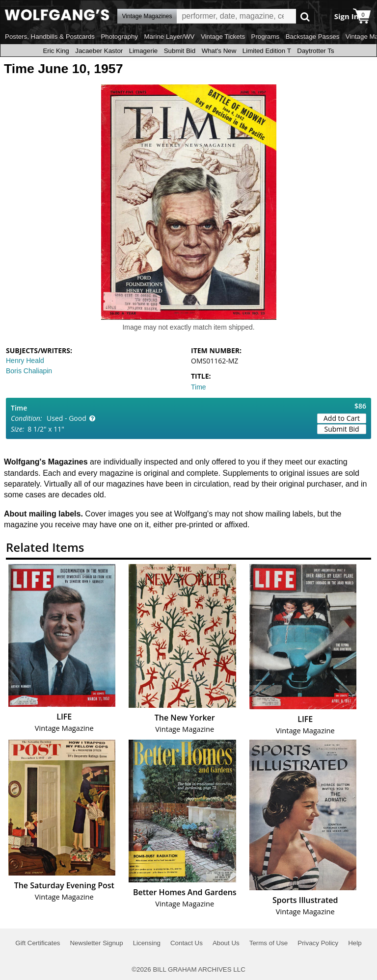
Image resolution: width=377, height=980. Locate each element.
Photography (119, 37)
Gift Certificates (38, 943)
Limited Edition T (267, 51)
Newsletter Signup (96, 943)
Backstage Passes (313, 37)
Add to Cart (342, 418)
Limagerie (144, 51)
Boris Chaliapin (29, 371)
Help (355, 943)
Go (305, 16)
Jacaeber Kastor (99, 51)
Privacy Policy (318, 943)
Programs (266, 37)
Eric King (56, 51)
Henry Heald (25, 361)
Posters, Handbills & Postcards (50, 37)
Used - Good (67, 418)
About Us (226, 943)
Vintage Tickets (223, 37)
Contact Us (187, 943)
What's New (219, 51)
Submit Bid (180, 51)
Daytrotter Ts (315, 51)
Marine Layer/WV (169, 37)
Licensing (147, 943)
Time (199, 387)
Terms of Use (269, 943)
